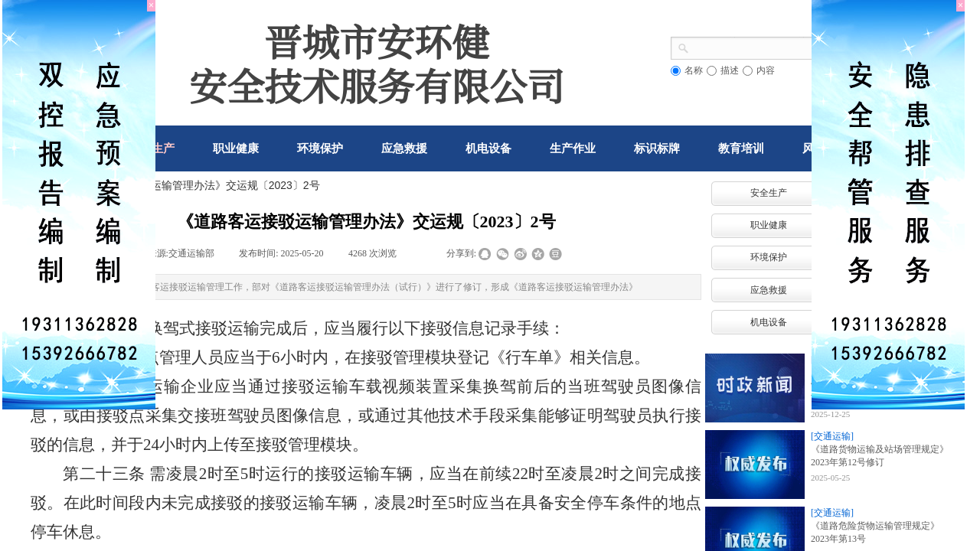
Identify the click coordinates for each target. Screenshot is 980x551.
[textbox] (757, 47)
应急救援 (769, 290)
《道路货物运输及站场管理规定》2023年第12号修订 (880, 456)
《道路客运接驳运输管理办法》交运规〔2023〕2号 (198, 185)
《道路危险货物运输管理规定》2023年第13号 (875, 532)
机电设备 (769, 322)
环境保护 (769, 257)
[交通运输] (832, 436)
